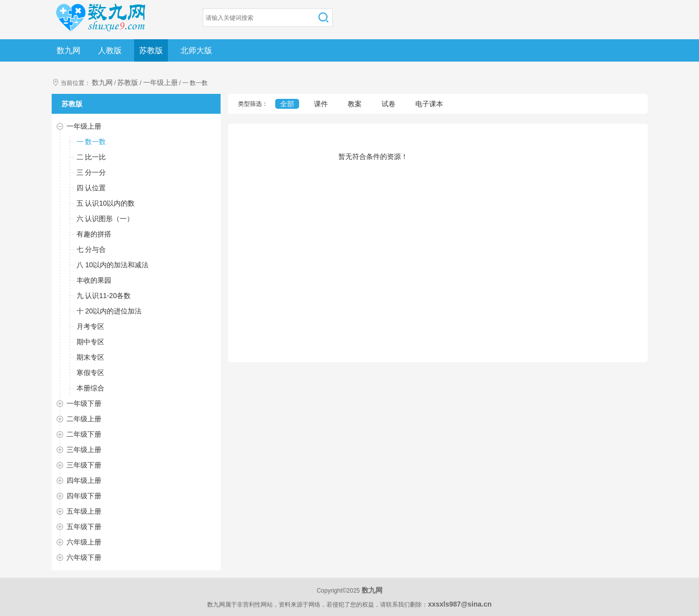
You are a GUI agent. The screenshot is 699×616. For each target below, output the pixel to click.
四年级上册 (84, 480)
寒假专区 (90, 373)
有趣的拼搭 (94, 234)
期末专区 (90, 357)
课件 (321, 104)
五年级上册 (84, 511)
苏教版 (151, 50)
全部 (287, 104)
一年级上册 (160, 82)
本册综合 (90, 388)
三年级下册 (84, 465)
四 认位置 (91, 188)
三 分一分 (91, 172)
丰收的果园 (94, 280)
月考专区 (90, 326)
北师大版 (196, 50)
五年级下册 (84, 527)
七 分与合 (91, 249)
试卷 (388, 104)
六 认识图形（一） (105, 219)
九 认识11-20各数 (104, 296)
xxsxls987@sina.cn (460, 604)
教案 (355, 104)
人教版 (110, 50)
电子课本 (429, 104)
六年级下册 (84, 557)
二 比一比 (91, 157)
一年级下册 (84, 403)
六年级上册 (84, 542)
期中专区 (90, 342)
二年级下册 (84, 434)
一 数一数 (91, 142)
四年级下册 (84, 496)
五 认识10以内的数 (106, 203)
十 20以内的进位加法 (109, 311)
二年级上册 (84, 419)
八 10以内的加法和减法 (113, 265)
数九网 (69, 50)
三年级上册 (84, 450)
